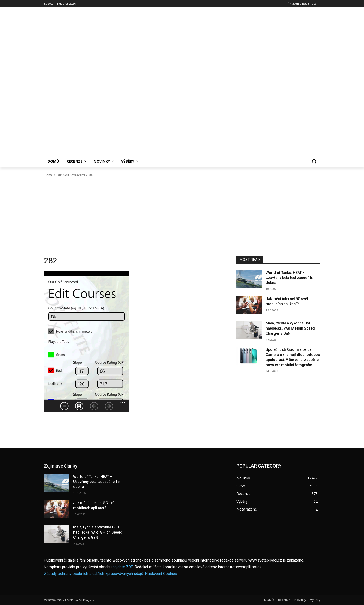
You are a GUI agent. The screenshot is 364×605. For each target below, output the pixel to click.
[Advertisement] (182, 217)
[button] (314, 161)
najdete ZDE (123, 567)
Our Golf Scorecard (71, 175)
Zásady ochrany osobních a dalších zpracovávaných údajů (94, 574)
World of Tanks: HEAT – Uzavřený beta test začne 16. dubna (289, 278)
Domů (49, 175)
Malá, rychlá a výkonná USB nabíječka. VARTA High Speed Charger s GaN (290, 328)
